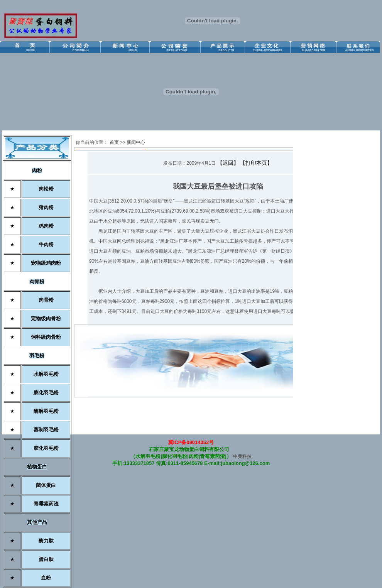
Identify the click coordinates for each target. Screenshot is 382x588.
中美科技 (242, 456)
